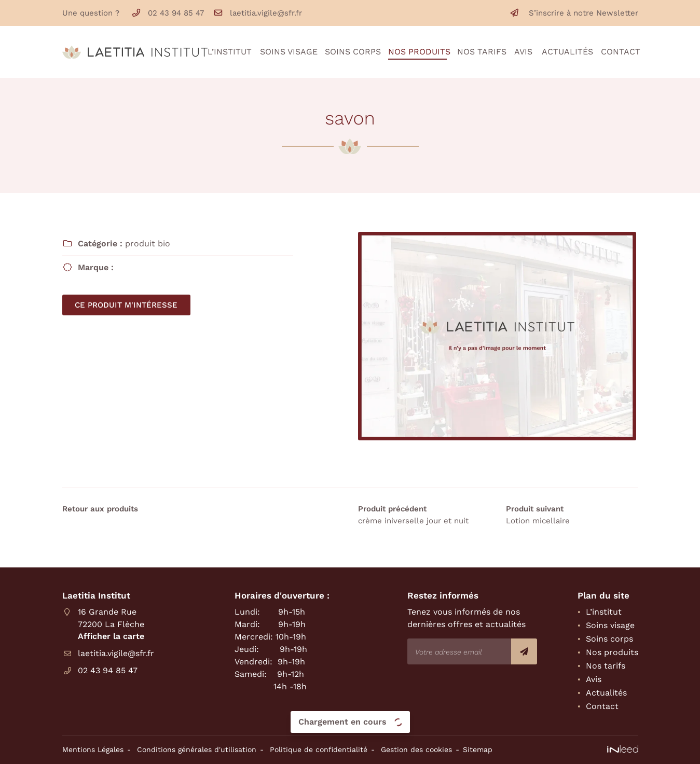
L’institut (228, 52)
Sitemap (478, 749)
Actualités (566, 52)
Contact (620, 52)
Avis (523, 52)
